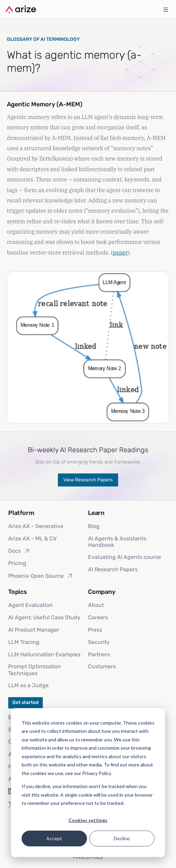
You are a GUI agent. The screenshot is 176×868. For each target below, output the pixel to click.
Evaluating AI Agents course (124, 557)
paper (120, 253)
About (96, 605)
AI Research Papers (113, 569)
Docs (19, 551)
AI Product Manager (34, 630)
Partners (99, 654)
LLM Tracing (24, 642)
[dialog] (88, 783)
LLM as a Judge (28, 685)
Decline (122, 838)
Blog (94, 526)
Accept (54, 838)
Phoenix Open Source (41, 576)
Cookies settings (88, 820)
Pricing (17, 563)
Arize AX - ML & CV (32, 538)
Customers (102, 666)
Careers (98, 617)
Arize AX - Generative (36, 526)
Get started (26, 702)
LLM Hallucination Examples (44, 654)
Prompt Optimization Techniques (35, 670)
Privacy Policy (88, 857)
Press (95, 630)
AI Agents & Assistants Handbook (117, 542)
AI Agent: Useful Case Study (44, 617)
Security (99, 642)
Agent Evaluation (30, 605)
